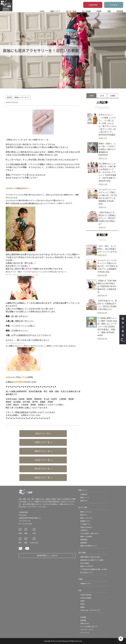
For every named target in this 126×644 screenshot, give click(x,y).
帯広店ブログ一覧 (42, 469)
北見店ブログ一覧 (42, 460)
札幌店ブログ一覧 (42, 442)
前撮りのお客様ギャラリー (89, 546)
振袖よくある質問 (86, 536)
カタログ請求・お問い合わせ (90, 533)
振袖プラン (84, 515)
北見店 (9, 97)
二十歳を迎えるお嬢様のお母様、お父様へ (94, 569)
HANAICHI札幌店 (86, 595)
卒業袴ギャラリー (86, 584)
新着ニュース (85, 497)
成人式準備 (86, 11)
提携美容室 (84, 540)
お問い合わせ (85, 623)
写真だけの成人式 (86, 527)
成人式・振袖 (71, 11)
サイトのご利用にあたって (89, 626)
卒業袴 (99, 11)
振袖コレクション (86, 512)
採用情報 (120, 11)
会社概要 (83, 617)
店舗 (109, 11)
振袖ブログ (84, 501)
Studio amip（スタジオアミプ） (91, 610)
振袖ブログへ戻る (43, 434)
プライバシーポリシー (87, 630)
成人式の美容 (85, 563)
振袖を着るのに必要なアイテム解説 (92, 560)
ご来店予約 (93, 5)
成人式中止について (87, 572)
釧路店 (82, 607)
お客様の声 (84, 494)
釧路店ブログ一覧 (42, 478)
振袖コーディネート (22, 97)
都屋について (55, 11)
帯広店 (82, 604)
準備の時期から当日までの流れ (90, 557)
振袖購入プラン (85, 521)
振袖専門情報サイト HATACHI (47, 555)
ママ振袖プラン (85, 524)
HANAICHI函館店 (86, 598)
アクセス (114, 5)
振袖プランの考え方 (87, 566)
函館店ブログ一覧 (42, 451)
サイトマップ (85, 633)
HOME (42, 11)
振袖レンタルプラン (87, 518)
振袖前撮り (84, 543)
